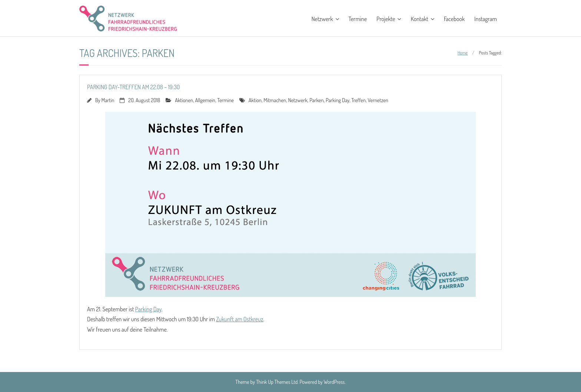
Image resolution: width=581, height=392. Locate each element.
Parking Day (338, 100)
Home (463, 53)
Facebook (454, 19)
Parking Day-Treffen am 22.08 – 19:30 (133, 87)
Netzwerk (322, 19)
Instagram (486, 19)
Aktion (255, 100)
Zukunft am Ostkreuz (240, 319)
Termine (358, 19)
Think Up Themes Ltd (277, 382)
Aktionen (184, 100)
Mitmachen (275, 100)
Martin (108, 100)
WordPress (334, 382)
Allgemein (205, 100)
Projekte (386, 19)
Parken (316, 100)
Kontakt (419, 19)
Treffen (358, 100)
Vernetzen (378, 100)
